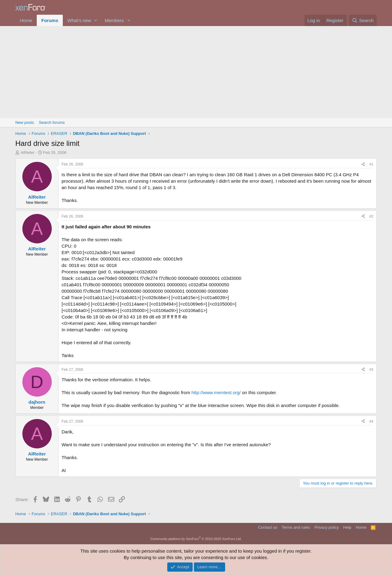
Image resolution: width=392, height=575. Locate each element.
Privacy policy (327, 527)
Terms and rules (296, 527)
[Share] (363, 164)
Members (114, 20)
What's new (79, 20)
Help (347, 527)
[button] (96, 20)
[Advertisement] (196, 72)
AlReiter (28, 152)
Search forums (52, 122)
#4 (371, 421)
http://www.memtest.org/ (216, 392)
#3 (371, 370)
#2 (371, 216)
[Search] (363, 20)
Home (26, 20)
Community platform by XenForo (196, 539)
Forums (50, 20)
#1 (371, 164)
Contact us (268, 527)
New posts (25, 122)
